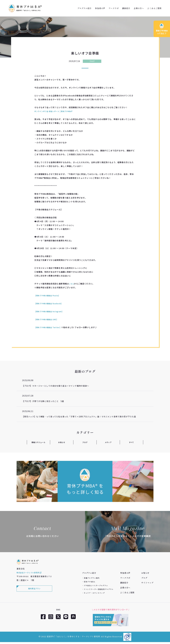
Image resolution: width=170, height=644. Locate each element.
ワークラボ (114, 8)
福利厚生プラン (34, 593)
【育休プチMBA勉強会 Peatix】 (49, 295)
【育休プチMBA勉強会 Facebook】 (51, 303)
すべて (131, 442)
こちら (72, 284)
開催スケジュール (38, 442)
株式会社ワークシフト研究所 (31, 577)
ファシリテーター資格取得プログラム (99, 589)
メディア (108, 442)
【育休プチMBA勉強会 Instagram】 (51, 311)
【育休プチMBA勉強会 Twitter (49, 327)
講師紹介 (126, 8)
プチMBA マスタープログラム (96, 585)
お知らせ (62, 442)
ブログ (92, 61)
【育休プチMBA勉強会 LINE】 (48, 319)
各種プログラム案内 (92, 578)
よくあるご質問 (154, 8)
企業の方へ (139, 8)
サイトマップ (147, 583)
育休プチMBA (89, 582)
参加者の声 (100, 8)
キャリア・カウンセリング (94, 593)
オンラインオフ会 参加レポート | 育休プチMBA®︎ (56, 111)
